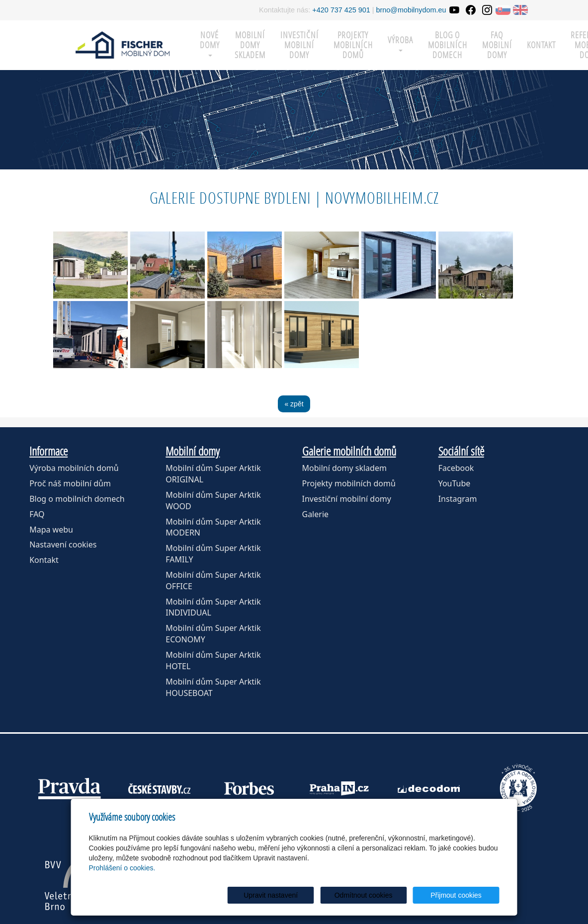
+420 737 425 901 (341, 10)
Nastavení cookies (63, 544)
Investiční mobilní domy (299, 45)
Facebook (456, 468)
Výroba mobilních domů (74, 468)
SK (503, 10)
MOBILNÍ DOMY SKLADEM (250, 45)
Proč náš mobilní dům (70, 483)
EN (520, 10)
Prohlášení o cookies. (122, 868)
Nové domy (210, 43)
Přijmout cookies (462, 895)
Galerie (316, 514)
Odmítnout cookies (379, 895)
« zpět (294, 404)
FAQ (37, 514)
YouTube (455, 483)
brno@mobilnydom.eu (411, 10)
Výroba (400, 43)
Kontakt (541, 45)
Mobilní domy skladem (344, 468)
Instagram (458, 499)
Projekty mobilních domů (353, 45)
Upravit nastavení (297, 895)
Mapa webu (51, 530)
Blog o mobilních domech (448, 45)
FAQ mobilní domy (497, 45)
